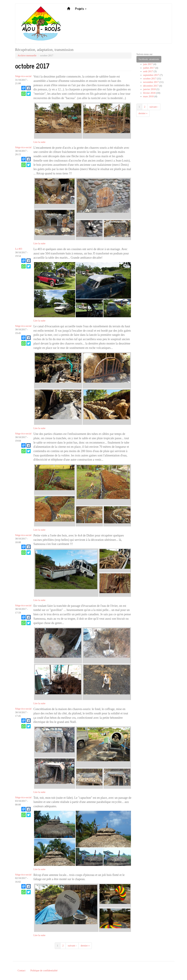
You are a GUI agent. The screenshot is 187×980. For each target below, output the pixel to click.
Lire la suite (40, 142)
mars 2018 (148, 96)
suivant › (72, 946)
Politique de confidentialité (44, 970)
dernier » (85, 946)
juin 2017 (148, 64)
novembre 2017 (151, 82)
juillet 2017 (149, 68)
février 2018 (149, 93)
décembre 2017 (151, 86)
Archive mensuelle (27, 55)
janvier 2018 (149, 89)
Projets (81, 9)
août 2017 (148, 71)
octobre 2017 (150, 79)
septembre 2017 (151, 75)
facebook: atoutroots (149, 59)
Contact (22, 970)
